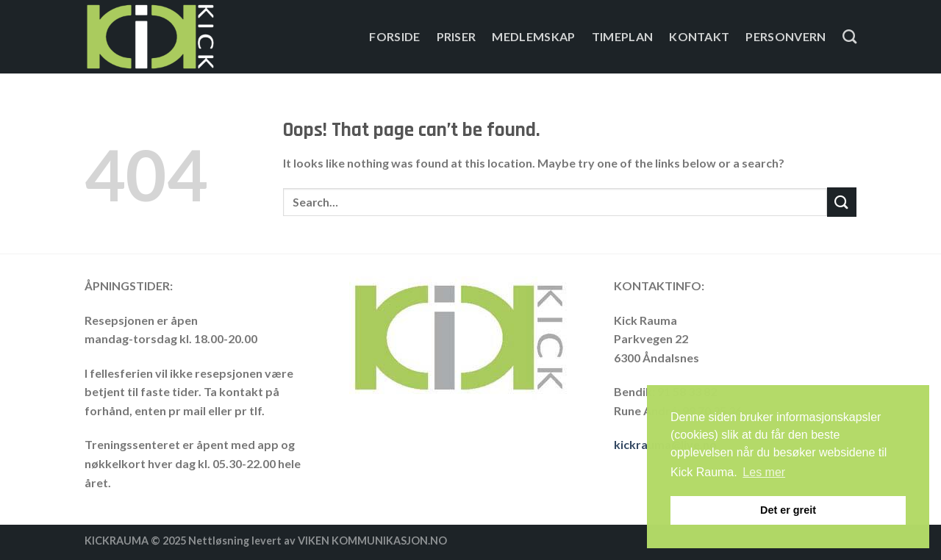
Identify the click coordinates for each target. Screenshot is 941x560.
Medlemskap (533, 36)
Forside (394, 36)
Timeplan (623, 36)
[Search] (849, 36)
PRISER (457, 36)
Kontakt (699, 36)
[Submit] (842, 202)
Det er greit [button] (788, 510)
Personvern (786, 36)
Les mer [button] (764, 472)
